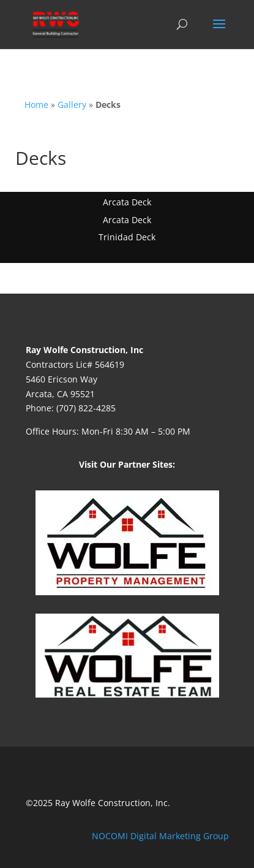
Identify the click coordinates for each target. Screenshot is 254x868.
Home (36, 105)
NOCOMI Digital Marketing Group (160, 836)
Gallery (72, 105)
